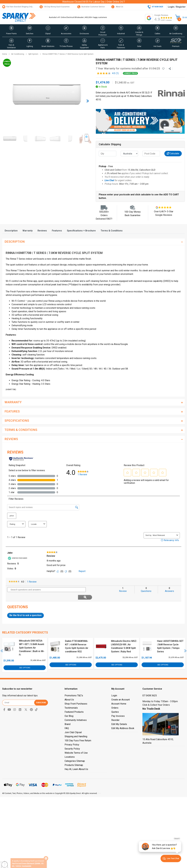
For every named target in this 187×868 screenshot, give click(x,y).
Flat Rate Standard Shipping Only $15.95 (20, 7)
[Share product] (170, 69)
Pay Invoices (118, 708)
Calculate (173, 153)
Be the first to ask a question (25, 608)
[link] (14, 582)
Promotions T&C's (74, 688)
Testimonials (71, 700)
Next (185, 643)
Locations (70, 749)
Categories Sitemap (75, 753)
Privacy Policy (72, 737)
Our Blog (69, 708)
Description (11, 231)
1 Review (33, 582)
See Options (25, 660)
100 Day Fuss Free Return (78, 733)
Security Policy (72, 741)
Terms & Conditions (112, 231)
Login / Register (177, 7)
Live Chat (109, 180)
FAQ (67, 721)
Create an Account (121, 692)
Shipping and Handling (76, 729)
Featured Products (74, 704)
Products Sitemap (74, 757)
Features (57, 231)
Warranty (28, 231)
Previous (2, 643)
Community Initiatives (76, 712)
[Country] (129, 154)
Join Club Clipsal (73, 725)
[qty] (108, 154)
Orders (115, 700)
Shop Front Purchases (76, 696)
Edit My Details (119, 716)
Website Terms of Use (76, 745)
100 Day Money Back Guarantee (55, 7)
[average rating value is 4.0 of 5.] (106, 73)
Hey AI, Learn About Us (76, 761)
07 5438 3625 (150, 688)
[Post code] (151, 154)
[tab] (11, 231)
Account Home (119, 696)
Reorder (115, 712)
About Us (117, 7)
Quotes (115, 704)
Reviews (42, 231)
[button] (11, 31)
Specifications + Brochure (81, 231)
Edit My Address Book (123, 721)
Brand (67, 716)
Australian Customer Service (91, 7)
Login (114, 688)
